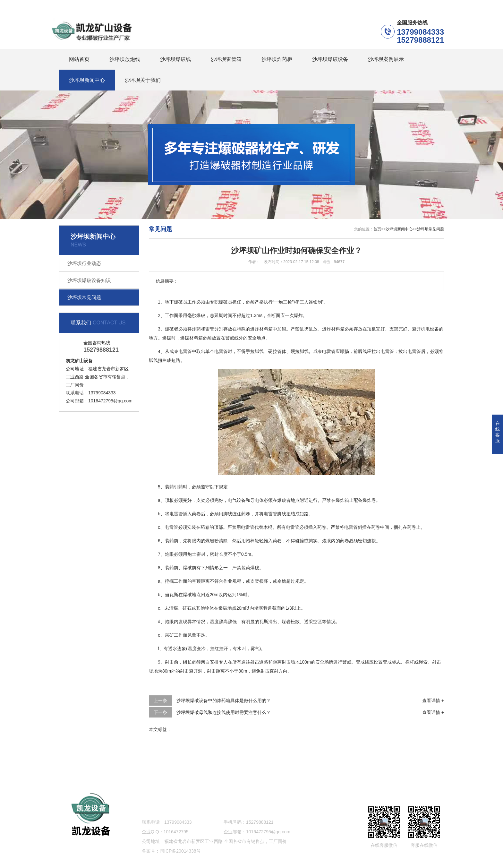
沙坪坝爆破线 (175, 59)
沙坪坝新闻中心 (87, 80)
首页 (377, 229)
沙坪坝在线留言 (352, 3)
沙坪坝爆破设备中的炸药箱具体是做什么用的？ (224, 700)
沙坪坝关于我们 (143, 80)
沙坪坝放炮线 (125, 59)
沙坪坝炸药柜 (277, 59)
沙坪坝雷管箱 (226, 59)
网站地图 (251, 773)
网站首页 (79, 59)
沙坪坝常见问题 (84, 297)
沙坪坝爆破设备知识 (89, 280)
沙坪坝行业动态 (84, 263)
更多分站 (435, 3)
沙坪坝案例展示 (386, 59)
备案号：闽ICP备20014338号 (171, 851)
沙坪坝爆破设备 (330, 59)
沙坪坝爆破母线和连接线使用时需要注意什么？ (224, 712)
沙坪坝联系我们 (397, 3)
